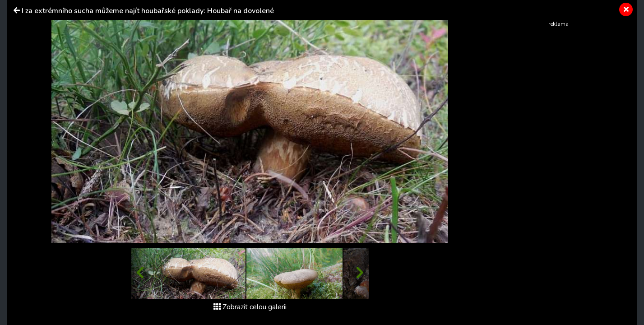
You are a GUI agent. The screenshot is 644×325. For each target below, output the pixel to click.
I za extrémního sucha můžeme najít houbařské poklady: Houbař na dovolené (148, 11)
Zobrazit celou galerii (250, 307)
